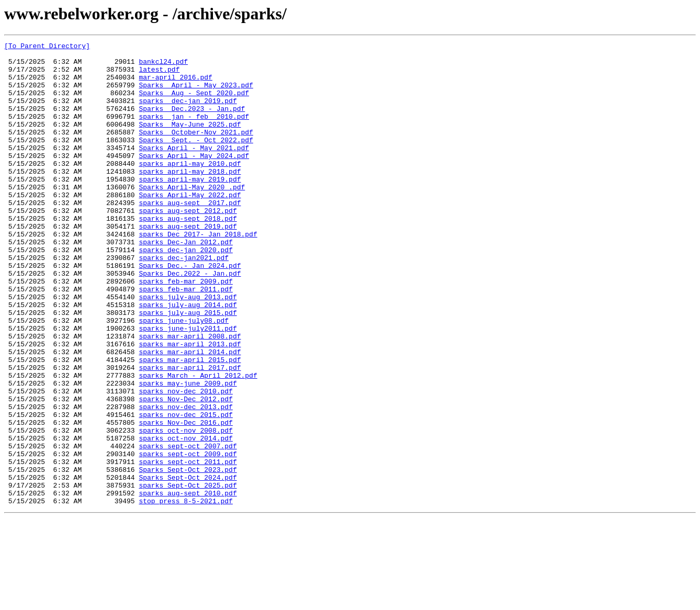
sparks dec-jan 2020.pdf (185, 292)
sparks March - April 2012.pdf (198, 443)
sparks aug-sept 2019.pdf (188, 264)
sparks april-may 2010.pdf (190, 188)
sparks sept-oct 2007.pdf (188, 527)
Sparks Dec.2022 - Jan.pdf (190, 320)
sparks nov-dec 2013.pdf (185, 480)
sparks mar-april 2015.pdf (190, 424)
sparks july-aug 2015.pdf (188, 367)
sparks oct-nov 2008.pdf (185, 509)
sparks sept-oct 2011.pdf (188, 546)
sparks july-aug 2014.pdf (188, 358)
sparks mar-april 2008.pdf (190, 396)
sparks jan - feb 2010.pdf (194, 132)
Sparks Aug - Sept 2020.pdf (194, 104)
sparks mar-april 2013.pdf (190, 405)
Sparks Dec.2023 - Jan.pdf (192, 122)
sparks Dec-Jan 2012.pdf (185, 283)
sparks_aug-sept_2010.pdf (188, 584)
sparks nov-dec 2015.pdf (185, 490)
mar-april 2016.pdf (175, 85)
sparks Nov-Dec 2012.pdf (185, 471)
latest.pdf (159, 75)
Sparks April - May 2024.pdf (194, 179)
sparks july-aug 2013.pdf (188, 348)
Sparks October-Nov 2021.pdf (196, 151)
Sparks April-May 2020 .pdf (192, 217)
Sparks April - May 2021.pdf (194, 170)
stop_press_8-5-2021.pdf (185, 593)
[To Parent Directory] (47, 47)
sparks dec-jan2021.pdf (184, 301)
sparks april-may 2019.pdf (190, 207)
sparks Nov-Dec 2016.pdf (185, 499)
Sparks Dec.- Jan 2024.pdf (190, 311)
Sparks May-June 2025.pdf (190, 141)
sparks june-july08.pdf (184, 377)
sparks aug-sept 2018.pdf (188, 254)
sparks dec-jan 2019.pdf (188, 113)
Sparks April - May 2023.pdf (196, 94)
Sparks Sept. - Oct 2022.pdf (196, 160)
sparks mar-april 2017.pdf (190, 433)
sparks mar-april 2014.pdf (190, 414)
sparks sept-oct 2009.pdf (188, 537)
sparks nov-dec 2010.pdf (185, 461)
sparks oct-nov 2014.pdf (185, 518)
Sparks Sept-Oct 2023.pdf (188, 556)
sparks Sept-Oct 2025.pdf (188, 574)
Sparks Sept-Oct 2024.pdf (188, 565)
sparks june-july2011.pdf (188, 386)
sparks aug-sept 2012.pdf (188, 245)
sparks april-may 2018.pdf (190, 198)
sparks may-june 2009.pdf (188, 452)
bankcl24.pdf (163, 66)
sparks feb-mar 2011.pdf (185, 339)
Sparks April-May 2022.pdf (190, 226)
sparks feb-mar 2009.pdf (185, 330)
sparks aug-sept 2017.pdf (190, 235)
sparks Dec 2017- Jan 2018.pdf (198, 273)
